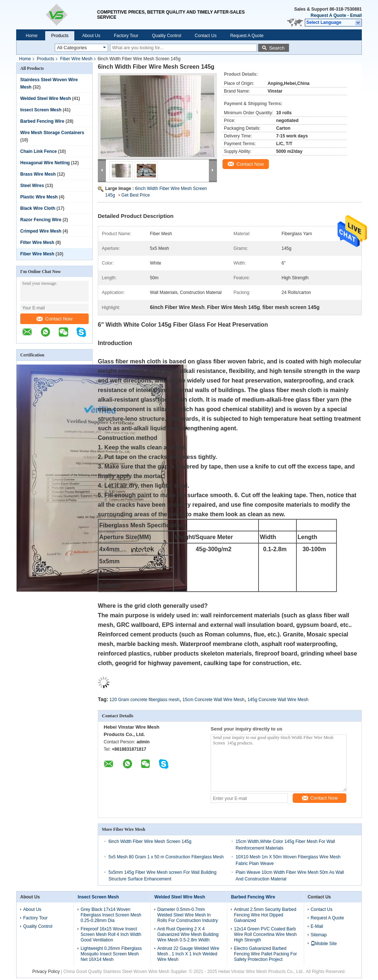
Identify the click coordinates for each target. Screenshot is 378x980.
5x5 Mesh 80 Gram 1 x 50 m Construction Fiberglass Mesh (166, 857)
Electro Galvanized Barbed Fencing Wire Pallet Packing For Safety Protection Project (265, 954)
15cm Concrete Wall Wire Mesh (213, 700)
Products (60, 36)
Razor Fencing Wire (41, 220)
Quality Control (166, 36)
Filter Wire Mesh (37, 243)
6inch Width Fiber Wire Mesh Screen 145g (150, 841)
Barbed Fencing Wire (42, 121)
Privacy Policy (46, 972)
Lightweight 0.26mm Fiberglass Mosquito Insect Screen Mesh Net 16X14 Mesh (111, 954)
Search (277, 48)
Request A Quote (328, 15)
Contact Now (54, 319)
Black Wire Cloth (38, 208)
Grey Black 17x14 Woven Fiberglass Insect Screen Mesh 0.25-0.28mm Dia (111, 915)
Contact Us (206, 36)
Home (32, 36)
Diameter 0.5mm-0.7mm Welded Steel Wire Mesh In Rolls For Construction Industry (188, 915)
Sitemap (319, 935)
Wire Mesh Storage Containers (52, 133)
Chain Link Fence (38, 151)
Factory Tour (126, 36)
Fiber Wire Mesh (76, 59)
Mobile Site (324, 944)
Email (356, 15)
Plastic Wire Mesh (39, 197)
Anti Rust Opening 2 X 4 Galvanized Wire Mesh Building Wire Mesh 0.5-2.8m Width (188, 934)
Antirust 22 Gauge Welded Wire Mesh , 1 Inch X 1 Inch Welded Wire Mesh (188, 954)
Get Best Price (135, 195)
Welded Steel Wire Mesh (46, 98)
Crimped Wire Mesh (41, 231)
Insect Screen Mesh (41, 110)
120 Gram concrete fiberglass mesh (145, 700)
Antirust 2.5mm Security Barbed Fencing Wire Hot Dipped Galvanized (265, 915)
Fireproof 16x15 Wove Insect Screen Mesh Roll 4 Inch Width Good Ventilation (111, 934)
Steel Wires (32, 186)
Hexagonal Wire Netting (45, 163)
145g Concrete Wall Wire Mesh (278, 700)
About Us (91, 36)
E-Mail (317, 926)
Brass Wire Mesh (38, 174)
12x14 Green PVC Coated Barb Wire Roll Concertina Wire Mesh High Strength (265, 934)
